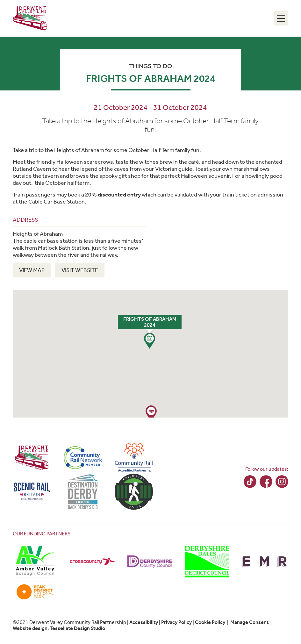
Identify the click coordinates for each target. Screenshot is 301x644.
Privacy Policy (176, 622)
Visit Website (80, 270)
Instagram (282, 482)
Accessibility (144, 622)
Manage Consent (249, 622)
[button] (150, 341)
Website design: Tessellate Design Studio (59, 628)
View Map (32, 270)
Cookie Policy (210, 622)
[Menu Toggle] (281, 18)
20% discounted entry (113, 195)
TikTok (250, 482)
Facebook (266, 482)
